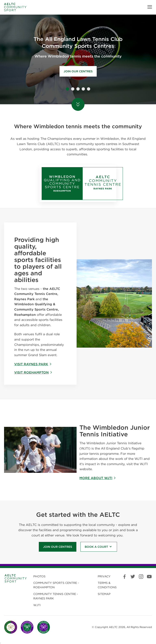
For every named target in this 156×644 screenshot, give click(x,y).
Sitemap (104, 594)
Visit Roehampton (33, 372)
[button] (150, 7)
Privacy (104, 576)
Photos (39, 576)
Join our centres (78, 71)
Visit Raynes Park (33, 364)
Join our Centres (58, 547)
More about (98, 478)
